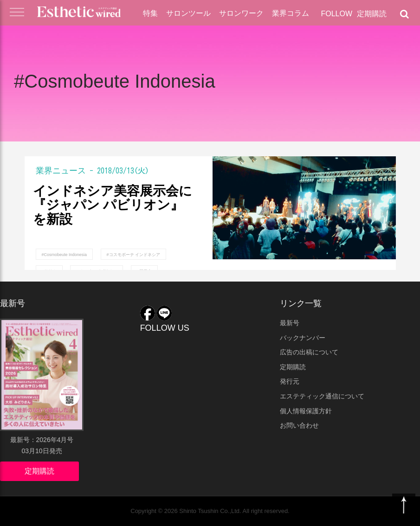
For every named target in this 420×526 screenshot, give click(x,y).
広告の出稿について (309, 352)
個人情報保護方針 (306, 411)
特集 (150, 13)
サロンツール (188, 13)
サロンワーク (241, 13)
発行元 (290, 381)
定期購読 (372, 14)
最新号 (290, 323)
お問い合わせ (299, 425)
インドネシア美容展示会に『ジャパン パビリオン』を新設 (113, 205)
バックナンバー (303, 338)
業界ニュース (61, 170)
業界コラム (291, 13)
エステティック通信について (322, 396)
